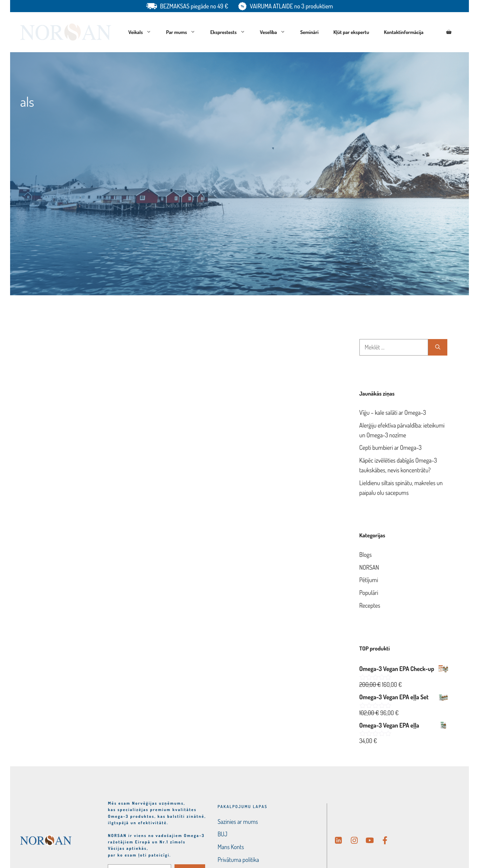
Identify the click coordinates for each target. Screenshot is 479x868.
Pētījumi (369, 580)
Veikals (143, 32)
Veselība (277, 32)
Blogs (366, 555)
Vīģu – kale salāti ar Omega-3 (393, 412)
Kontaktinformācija (404, 32)
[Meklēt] (438, 347)
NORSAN (369, 567)
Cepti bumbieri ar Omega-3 (391, 447)
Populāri (369, 593)
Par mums (184, 32)
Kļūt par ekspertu (351, 32)
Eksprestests (231, 32)
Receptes (370, 605)
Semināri (309, 32)
